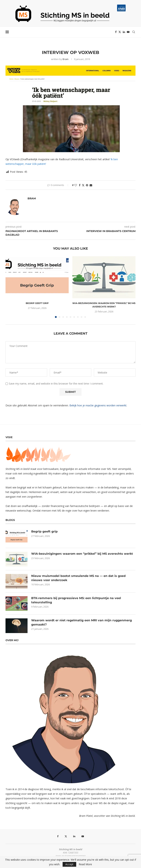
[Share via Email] (91, 185)
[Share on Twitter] (83, 185)
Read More (85, 864)
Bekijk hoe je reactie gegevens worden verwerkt (98, 405)
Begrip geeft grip (37, 303)
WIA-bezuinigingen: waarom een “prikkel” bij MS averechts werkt (82, 554)
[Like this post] (76, 185)
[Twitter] (120, 32)
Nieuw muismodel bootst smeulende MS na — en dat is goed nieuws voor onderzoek (78, 578)
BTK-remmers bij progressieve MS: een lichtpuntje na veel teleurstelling (76, 600)
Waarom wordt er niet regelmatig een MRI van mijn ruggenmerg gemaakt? (82, 622)
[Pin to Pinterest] (87, 185)
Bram (66, 59)
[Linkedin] (124, 32)
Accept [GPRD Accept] (69, 864)
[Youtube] (128, 32)
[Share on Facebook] (80, 185)
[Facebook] (116, 32)
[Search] (134, 32)
